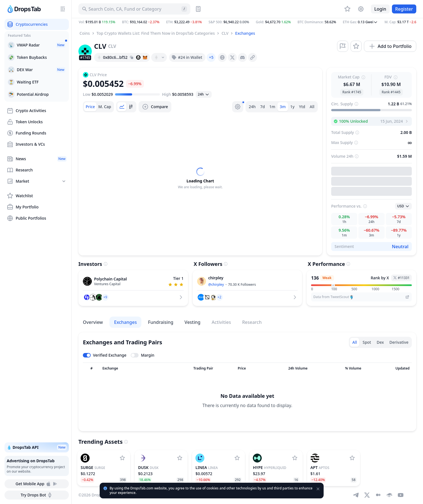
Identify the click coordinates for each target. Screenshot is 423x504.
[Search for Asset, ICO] (134, 9)
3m (283, 107)
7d (262, 107)
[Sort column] (92, 368)
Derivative (399, 342)
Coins (85, 33)
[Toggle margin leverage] (142, 355)
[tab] (90, 107)
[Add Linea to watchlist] (237, 458)
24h (252, 107)
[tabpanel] (200, 178)
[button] (247, 22)
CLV (225, 33)
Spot (367, 342)
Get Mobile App (37, 484)
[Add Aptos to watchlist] (352, 458)
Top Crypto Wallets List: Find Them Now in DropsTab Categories (156, 33)
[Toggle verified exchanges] (105, 355)
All (312, 107)
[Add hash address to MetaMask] (145, 57)
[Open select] (204, 94)
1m (272, 107)
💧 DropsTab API (37, 447)
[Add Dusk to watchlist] (180, 458)
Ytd (302, 107)
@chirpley (216, 284)
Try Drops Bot (37, 495)
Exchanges (245, 33)
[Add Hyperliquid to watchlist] (295, 458)
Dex (380, 342)
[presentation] (222, 57)
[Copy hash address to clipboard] (132, 57)
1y (292, 107)
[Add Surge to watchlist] (122, 458)
